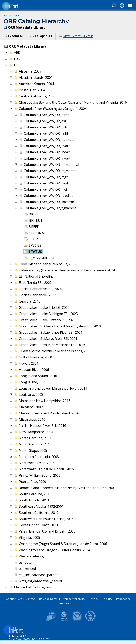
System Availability (73, 599)
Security (107, 599)
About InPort (14, 599)
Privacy (93, 599)
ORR (17, 15)
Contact (30, 599)
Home (7, 15)
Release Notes (48, 599)
